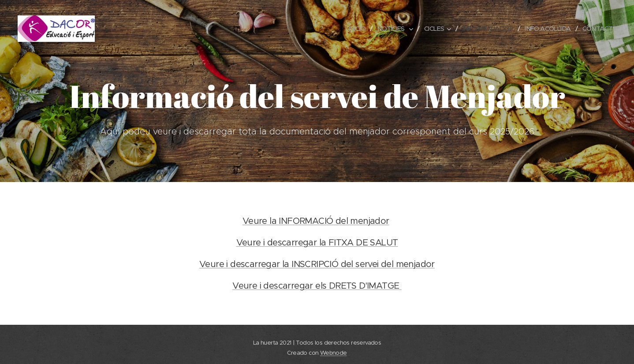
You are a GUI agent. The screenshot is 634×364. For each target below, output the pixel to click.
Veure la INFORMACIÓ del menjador (316, 221)
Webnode (334, 353)
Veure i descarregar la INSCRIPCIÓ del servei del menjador (317, 264)
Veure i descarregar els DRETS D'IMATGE (317, 286)
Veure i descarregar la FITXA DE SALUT (317, 243)
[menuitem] (346, 29)
